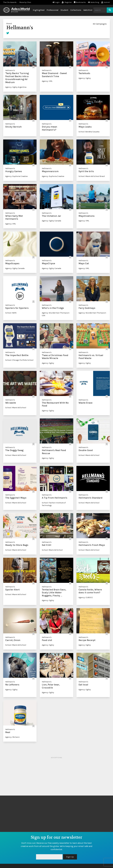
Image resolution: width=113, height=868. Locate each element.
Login (56, 2)
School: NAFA (11, 313)
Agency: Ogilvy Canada (51, 221)
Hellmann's (10, 70)
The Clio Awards (10, 2)
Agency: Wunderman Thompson (92, 313)
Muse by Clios (25, 2)
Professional (53, 10)
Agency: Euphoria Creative (16, 176)
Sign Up (70, 857)
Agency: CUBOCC (86, 597)
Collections (76, 10)
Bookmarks (80, 2)
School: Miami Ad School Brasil (92, 176)
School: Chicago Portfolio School (19, 360)
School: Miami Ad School (16, 408)
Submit (106, 2)
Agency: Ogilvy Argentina (16, 87)
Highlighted (39, 10)
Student (64, 10)
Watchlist (88, 10)
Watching (94, 2)
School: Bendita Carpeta (89, 132)
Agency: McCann (12, 737)
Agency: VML (47, 81)
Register (67, 2)
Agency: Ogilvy (85, 78)
